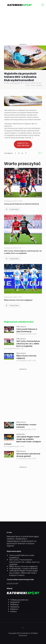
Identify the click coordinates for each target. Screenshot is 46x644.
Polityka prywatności (19, 600)
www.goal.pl (15, 83)
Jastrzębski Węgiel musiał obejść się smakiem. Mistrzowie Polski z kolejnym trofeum (23, 440)
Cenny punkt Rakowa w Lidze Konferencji (21, 204)
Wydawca (15, 607)
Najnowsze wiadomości (19, 322)
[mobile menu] (43, 5)
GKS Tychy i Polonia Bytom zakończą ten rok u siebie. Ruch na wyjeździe (23, 252)
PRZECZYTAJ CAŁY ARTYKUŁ (23, 144)
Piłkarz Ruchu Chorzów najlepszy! (18, 300)
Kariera (13, 612)
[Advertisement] (23, 27)
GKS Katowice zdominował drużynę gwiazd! (28, 455)
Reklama (14, 609)
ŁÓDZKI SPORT (13, 584)
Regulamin (15, 602)
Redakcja (14, 605)
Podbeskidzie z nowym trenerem (23, 569)
